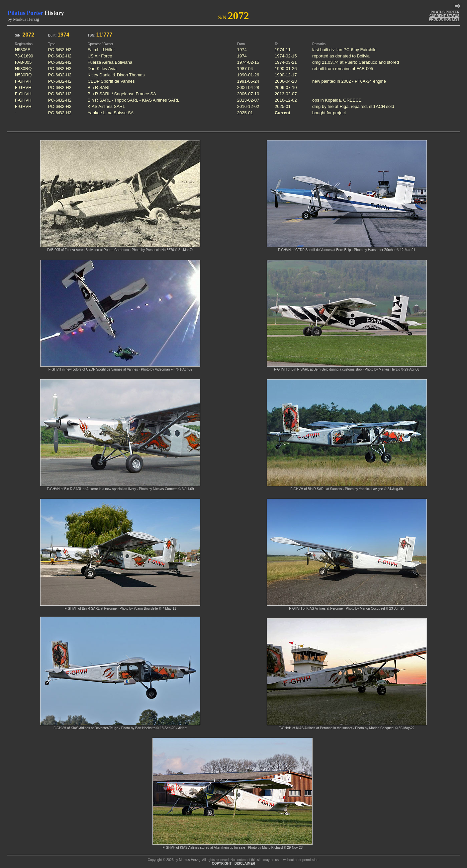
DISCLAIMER (245, 864)
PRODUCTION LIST (444, 19)
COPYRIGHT (222, 864)
